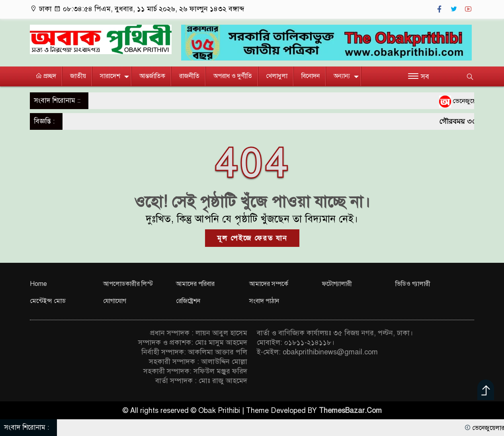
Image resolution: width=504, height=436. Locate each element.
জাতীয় (78, 76)
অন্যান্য (342, 76)
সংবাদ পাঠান (264, 301)
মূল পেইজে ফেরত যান (252, 238)
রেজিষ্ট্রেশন (188, 301)
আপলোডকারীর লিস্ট (128, 284)
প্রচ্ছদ (46, 76)
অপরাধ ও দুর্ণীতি (233, 76)
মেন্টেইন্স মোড (48, 301)
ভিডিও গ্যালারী (413, 284)
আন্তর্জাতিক (152, 76)
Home (38, 284)
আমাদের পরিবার (195, 284)
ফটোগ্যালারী (337, 284)
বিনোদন (311, 76)
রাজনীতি (189, 76)
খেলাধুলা (277, 76)
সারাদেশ (110, 76)
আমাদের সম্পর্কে (269, 284)
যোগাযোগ (115, 301)
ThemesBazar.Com (350, 411)
